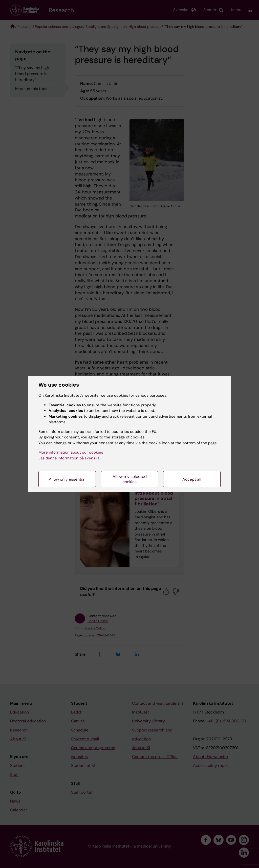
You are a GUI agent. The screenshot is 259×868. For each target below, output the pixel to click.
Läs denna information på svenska (69, 458)
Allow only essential (67, 479)
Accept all (192, 479)
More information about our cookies (71, 452)
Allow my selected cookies (130, 479)
